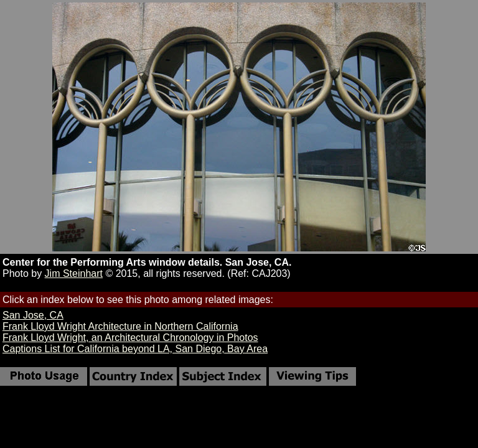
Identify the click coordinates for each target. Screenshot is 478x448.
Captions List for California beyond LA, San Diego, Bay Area (135, 349)
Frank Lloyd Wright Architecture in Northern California (120, 326)
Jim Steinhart (74, 273)
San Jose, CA (33, 315)
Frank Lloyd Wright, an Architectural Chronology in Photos (130, 338)
